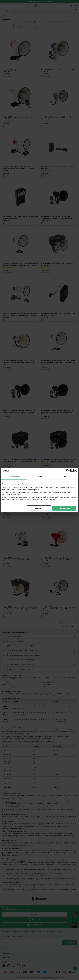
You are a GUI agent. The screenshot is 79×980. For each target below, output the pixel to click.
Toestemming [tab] (14, 477)
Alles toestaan (64, 508)
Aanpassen (39, 508)
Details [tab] (39, 477)
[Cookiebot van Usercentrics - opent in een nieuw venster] (68, 471)
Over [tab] (65, 477)
